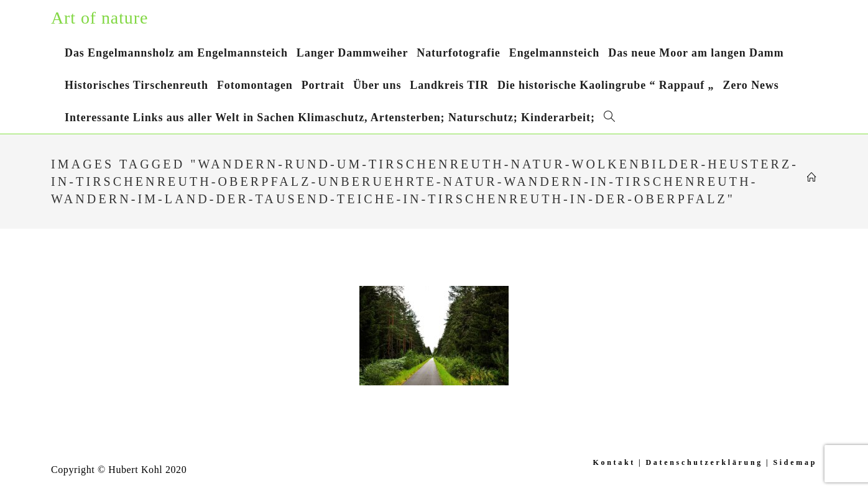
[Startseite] (812, 178)
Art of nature (99, 18)
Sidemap (795, 462)
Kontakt (614, 462)
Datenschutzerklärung (704, 462)
